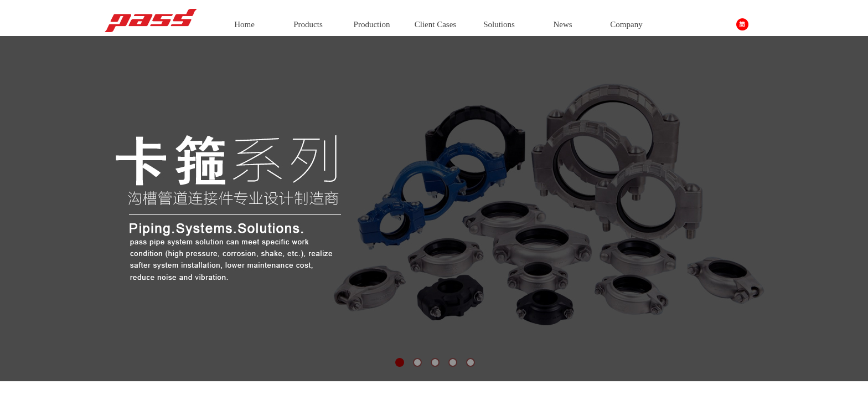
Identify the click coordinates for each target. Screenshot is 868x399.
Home (244, 24)
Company (626, 24)
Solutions (499, 24)
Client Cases (435, 24)
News (562, 24)
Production (372, 24)
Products (308, 24)
